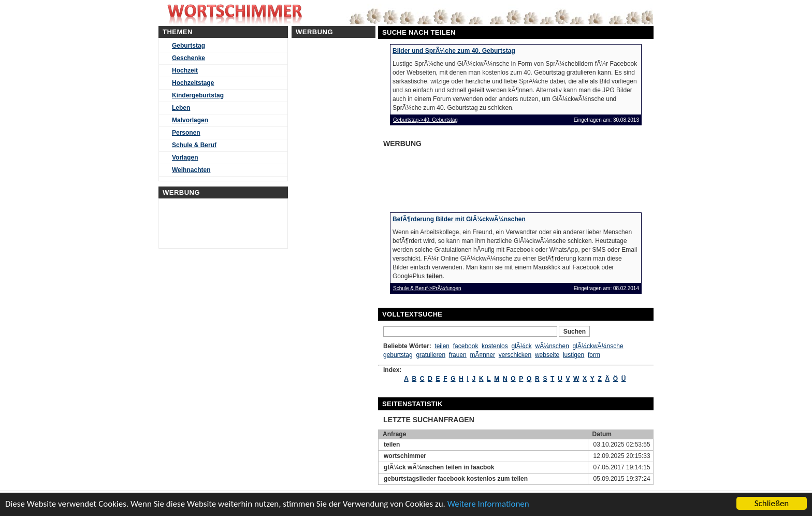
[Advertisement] (463, 177)
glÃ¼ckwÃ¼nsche (598, 346)
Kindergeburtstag (198, 95)
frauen (458, 355)
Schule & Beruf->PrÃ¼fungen (427, 288)
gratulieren (431, 355)
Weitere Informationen (488, 504)
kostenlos (495, 346)
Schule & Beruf (194, 145)
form (594, 355)
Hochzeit (185, 70)
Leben (181, 108)
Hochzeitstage (193, 83)
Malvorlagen (190, 120)
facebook (466, 346)
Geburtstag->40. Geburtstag (425, 120)
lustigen (574, 355)
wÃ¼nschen (552, 346)
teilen (442, 346)
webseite (547, 355)
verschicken (515, 355)
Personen (186, 133)
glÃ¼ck (521, 346)
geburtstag (398, 355)
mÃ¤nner (482, 355)
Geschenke (189, 58)
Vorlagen (185, 157)
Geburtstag (189, 46)
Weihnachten (191, 170)
